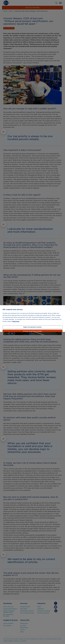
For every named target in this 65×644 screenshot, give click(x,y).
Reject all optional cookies (32, 327)
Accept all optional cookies (32, 331)
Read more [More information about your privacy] (16, 321)
